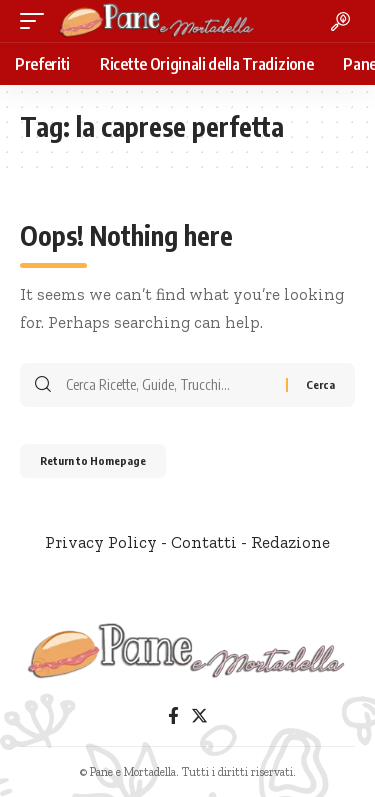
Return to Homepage (93, 460)
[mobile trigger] (37, 21)
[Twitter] (199, 716)
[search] (340, 21)
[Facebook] (173, 716)
